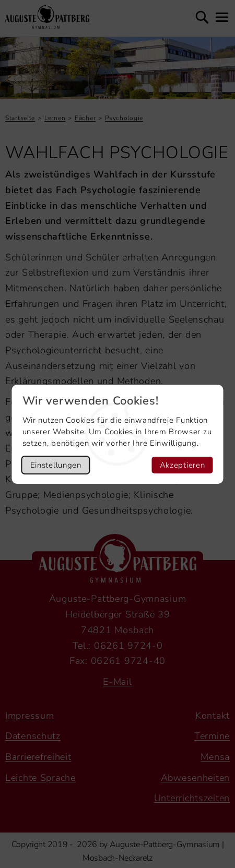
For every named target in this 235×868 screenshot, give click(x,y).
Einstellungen (56, 465)
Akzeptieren (183, 465)
